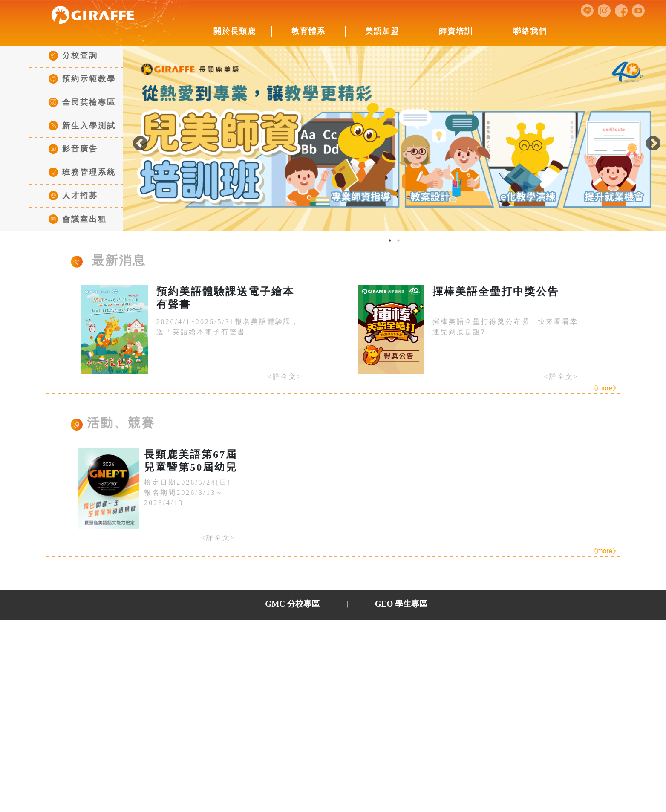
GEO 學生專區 (401, 604)
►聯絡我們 (484, 639)
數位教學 (242, 666)
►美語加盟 (295, 639)
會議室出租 (78, 219)
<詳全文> (285, 377)
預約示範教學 (82, 79)
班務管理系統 (82, 172)
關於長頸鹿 (235, 31)
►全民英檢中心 (419, 639)
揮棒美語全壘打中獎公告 (496, 292)
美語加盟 (382, 31)
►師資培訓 (353, 639)
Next (646, 139)
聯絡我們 (530, 31)
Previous (133, 139)
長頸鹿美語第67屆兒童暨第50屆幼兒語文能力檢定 (191, 462)
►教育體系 (237, 639)
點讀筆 (238, 692)
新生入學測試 (82, 126)
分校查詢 (73, 55)
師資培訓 (456, 31)
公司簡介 (175, 652)
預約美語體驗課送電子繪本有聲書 (225, 298)
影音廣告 (73, 149)
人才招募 (73, 196)
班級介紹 (242, 652)
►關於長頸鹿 (175, 639)
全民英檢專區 (82, 102)
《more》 (605, 388)
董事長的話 (179, 666)
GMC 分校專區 (292, 604)
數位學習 (242, 679)
